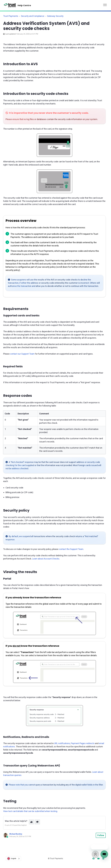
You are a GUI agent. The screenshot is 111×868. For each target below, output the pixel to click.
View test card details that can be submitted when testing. (30, 811)
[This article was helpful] (31, 822)
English (12, 859)
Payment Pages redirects (83, 743)
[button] (105, 4)
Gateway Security (55, 16)
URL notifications (62, 743)
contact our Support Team (22, 354)
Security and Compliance (33, 16)
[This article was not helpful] (37, 822)
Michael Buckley (16, 834)
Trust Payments (11, 16)
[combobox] (13, 859)
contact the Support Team (71, 549)
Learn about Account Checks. (46, 559)
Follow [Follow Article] (101, 835)
